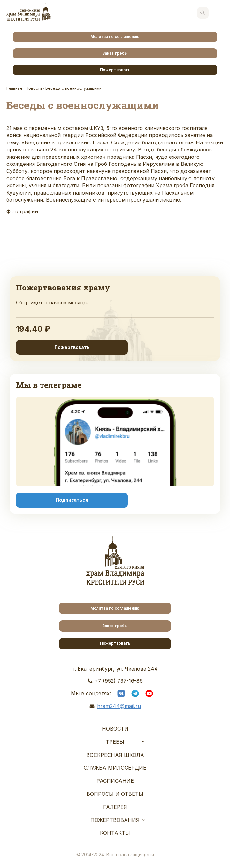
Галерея (115, 807)
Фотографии (22, 211)
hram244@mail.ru (119, 706)
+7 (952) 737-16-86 (119, 681)
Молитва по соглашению (115, 37)
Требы (115, 742)
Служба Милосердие (115, 768)
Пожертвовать (115, 70)
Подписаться (72, 500)
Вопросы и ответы (115, 794)
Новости (115, 729)
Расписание (115, 781)
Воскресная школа (115, 755)
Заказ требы (115, 53)
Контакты (115, 833)
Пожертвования (115, 820)
